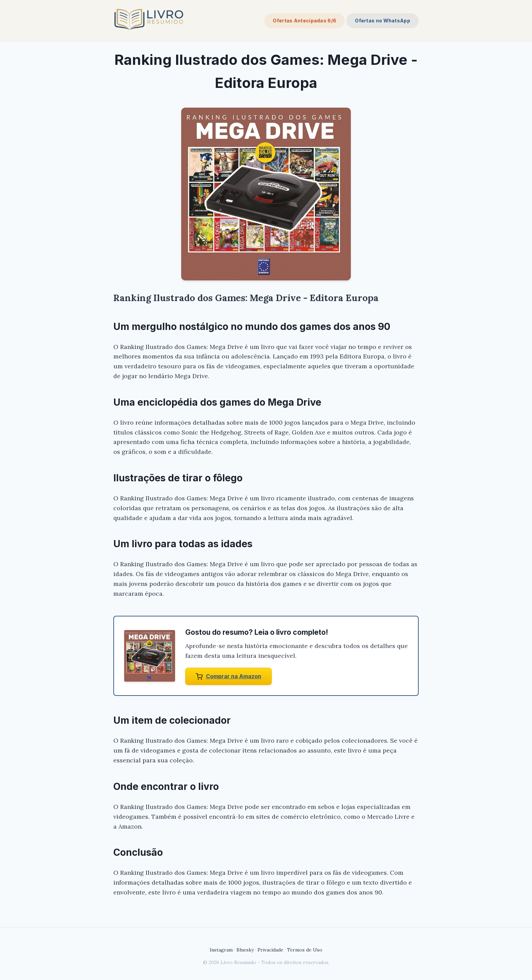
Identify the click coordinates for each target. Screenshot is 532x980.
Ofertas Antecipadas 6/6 (305, 21)
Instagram (221, 950)
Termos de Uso (305, 950)
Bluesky (245, 950)
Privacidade (270, 950)
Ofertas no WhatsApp (383, 21)
